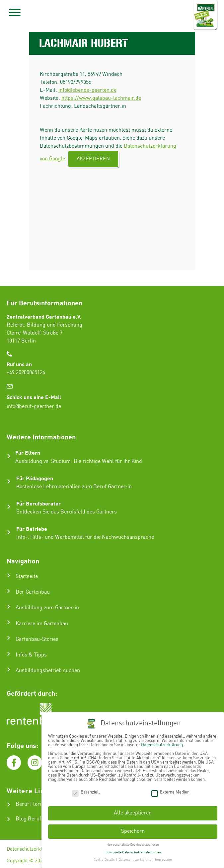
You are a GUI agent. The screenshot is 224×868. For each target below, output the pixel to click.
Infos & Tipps (31, 655)
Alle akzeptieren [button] (133, 812)
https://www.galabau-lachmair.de (101, 98)
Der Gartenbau (33, 592)
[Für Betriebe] (9, 532)
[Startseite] (9, 575)
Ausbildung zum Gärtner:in (47, 608)
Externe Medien (170, 791)
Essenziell (86, 791)
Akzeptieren (93, 159)
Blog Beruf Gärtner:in (41, 819)
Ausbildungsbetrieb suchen (48, 671)
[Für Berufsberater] (9, 507)
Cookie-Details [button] (105, 859)
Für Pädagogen (35, 478)
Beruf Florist (31, 804)
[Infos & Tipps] (9, 654)
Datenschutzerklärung (31, 849)
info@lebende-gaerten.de (87, 90)
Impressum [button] (163, 859)
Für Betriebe (32, 529)
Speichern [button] (133, 830)
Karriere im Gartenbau (42, 624)
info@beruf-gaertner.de (34, 407)
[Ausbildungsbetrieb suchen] (9, 669)
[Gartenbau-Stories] (9, 638)
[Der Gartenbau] (9, 591)
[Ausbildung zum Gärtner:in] (9, 607)
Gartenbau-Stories (37, 639)
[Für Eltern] (9, 456)
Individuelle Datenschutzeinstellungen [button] (133, 851)
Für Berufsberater (38, 503)
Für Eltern (28, 452)
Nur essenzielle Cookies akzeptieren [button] (133, 843)
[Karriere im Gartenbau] (9, 622)
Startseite (27, 577)
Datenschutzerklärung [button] (135, 859)
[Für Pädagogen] (9, 481)
